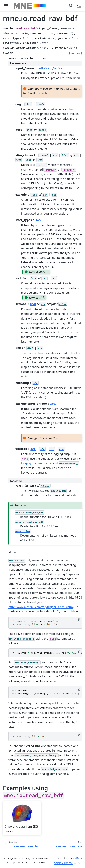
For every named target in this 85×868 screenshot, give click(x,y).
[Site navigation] (6, 6)
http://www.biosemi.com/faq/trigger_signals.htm (41, 607)
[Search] (71, 6)
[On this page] (79, 6)
